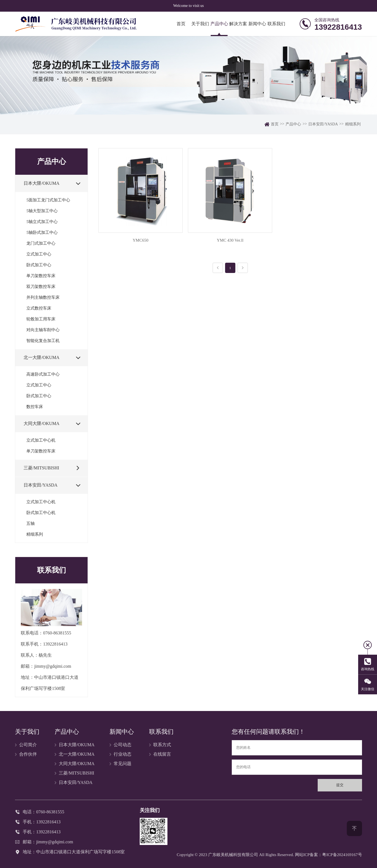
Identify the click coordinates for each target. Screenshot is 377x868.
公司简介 (28, 745)
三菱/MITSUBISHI (77, 773)
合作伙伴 (28, 754)
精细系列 (353, 124)
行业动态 (123, 754)
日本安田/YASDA (323, 124)
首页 (181, 24)
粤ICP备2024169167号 (342, 855)
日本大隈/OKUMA (77, 745)
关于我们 (200, 24)
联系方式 (162, 745)
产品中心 (219, 24)
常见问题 (123, 764)
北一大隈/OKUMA (77, 754)
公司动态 (123, 745)
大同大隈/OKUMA (77, 764)
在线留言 (162, 754)
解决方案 (238, 24)
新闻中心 (257, 24)
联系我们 (276, 24)
